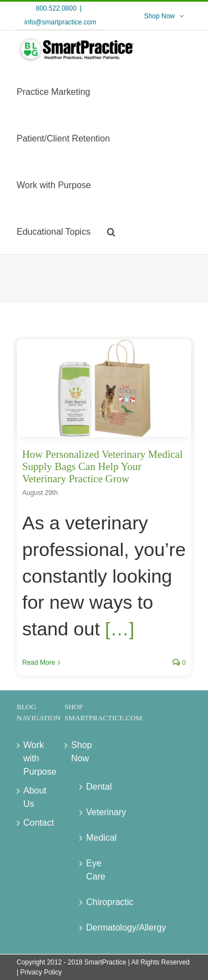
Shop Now (80, 752)
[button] (111, 231)
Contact (33, 823)
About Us (33, 797)
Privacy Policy (41, 972)
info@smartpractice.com (60, 22)
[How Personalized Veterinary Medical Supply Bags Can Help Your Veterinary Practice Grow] (104, 388)
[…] (120, 629)
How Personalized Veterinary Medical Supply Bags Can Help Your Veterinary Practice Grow (102, 466)
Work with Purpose (33, 758)
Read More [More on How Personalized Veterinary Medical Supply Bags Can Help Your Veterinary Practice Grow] (39, 663)
